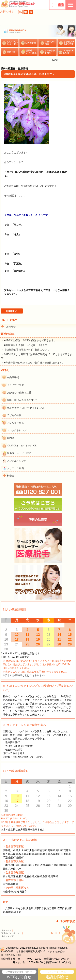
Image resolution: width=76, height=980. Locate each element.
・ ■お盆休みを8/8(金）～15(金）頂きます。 (25, 345)
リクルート (6, 930)
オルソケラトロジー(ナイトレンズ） (27, 408)
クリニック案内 (15, 468)
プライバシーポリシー (11, 933)
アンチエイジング (17, 461)
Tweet (55, 60)
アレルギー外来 (15, 423)
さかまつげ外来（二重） (20, 393)
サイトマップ (7, 936)
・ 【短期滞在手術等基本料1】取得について (25, 350)
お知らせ (11, 326)
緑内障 (11, 438)
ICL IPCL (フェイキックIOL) (22, 446)
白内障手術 (13, 377)
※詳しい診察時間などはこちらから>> (24, 675)
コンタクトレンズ (17, 430)
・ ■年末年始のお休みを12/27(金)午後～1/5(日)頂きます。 (33, 363)
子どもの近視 (14, 415)
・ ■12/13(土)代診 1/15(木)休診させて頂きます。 (29, 340)
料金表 (11, 476)
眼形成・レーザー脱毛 (19, 453)
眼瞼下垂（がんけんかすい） (23, 400)
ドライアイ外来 (15, 385)
